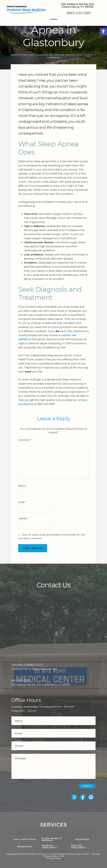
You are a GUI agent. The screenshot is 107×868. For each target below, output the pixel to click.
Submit (87, 786)
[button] (103, 31)
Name (22, 486)
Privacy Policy (53, 858)
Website (23, 519)
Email (22, 502)
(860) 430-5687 (79, 13)
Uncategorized (22, 55)
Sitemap (95, 854)
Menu (54, 19)
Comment (25, 440)
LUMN (61, 856)
